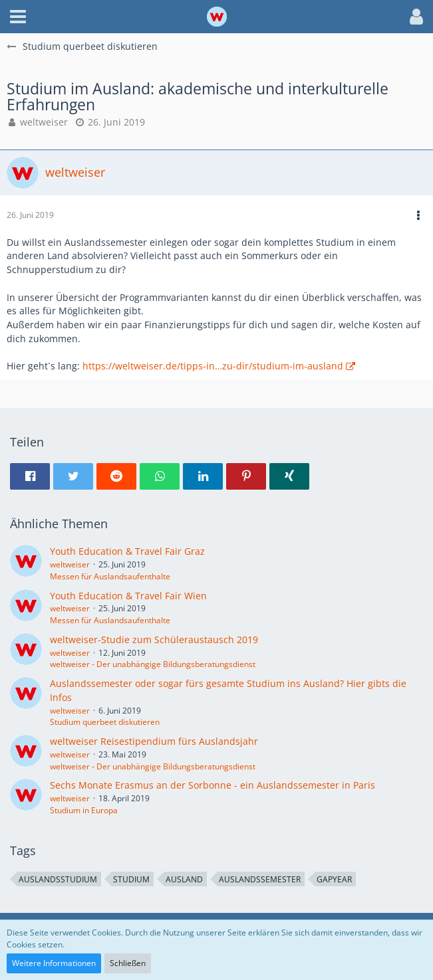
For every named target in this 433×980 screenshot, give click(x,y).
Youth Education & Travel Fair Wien (128, 596)
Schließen (128, 963)
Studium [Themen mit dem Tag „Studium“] (131, 879)
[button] (18, 17)
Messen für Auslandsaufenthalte (110, 576)
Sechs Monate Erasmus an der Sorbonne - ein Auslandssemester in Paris (213, 785)
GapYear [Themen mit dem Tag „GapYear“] (334, 879)
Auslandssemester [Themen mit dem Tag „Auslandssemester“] (260, 879)
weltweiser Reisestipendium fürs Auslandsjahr (154, 741)
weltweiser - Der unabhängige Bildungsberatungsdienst (153, 664)
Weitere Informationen (54, 963)
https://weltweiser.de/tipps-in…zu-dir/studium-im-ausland (213, 366)
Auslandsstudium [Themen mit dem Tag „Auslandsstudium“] (58, 879)
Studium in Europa (84, 810)
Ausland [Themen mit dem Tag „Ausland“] (184, 879)
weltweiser (44, 122)
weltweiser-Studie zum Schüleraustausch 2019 (154, 639)
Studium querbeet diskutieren (105, 722)
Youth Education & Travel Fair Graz (127, 551)
